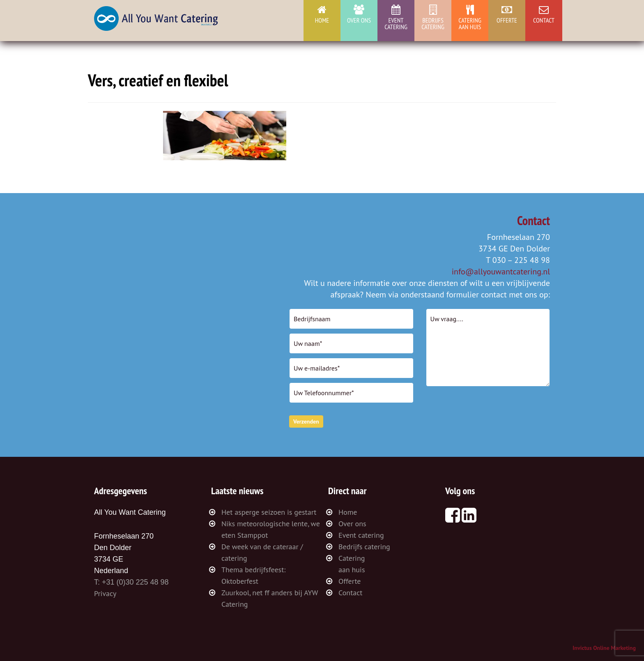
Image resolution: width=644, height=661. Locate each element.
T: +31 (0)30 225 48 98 (131, 582)
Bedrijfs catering (433, 23)
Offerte (507, 20)
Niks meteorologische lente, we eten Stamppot (271, 529)
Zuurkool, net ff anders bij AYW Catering (270, 598)
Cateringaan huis (470, 23)
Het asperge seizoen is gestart (269, 512)
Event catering (396, 23)
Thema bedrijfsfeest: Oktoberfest (253, 575)
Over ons (359, 20)
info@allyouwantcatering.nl (501, 272)
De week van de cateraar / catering (262, 552)
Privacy (105, 593)
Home (322, 20)
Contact (544, 20)
